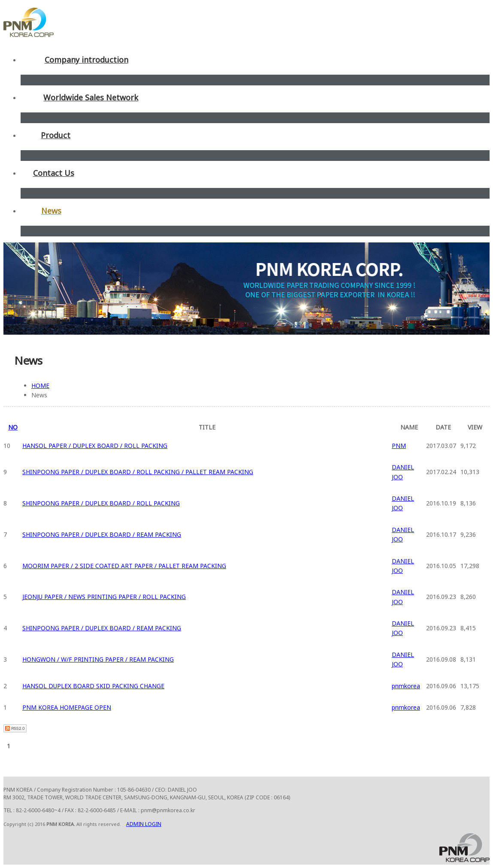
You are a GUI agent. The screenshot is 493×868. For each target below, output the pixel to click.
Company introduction (86, 60)
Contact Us (54, 173)
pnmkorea (406, 686)
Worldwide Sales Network (91, 97)
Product (56, 135)
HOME (40, 386)
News (51, 211)
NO (13, 427)
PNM (399, 446)
